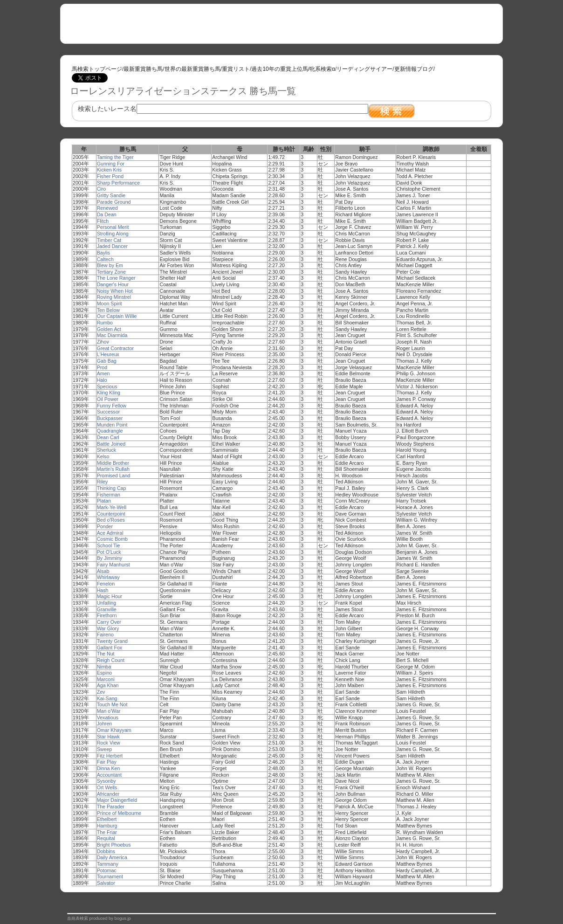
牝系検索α (322, 69)
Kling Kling (109, 393)
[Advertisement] (181, 24)
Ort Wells (107, 787)
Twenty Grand (112, 641)
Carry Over (109, 622)
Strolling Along (113, 234)
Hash (103, 590)
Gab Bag (107, 361)
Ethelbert (107, 819)
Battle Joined (111, 444)
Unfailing (106, 603)
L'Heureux (108, 354)
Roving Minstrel (114, 297)
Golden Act (109, 329)
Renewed (107, 208)
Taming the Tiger (115, 157)
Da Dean (107, 214)
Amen (103, 373)
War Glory (108, 628)
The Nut (106, 654)
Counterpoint (111, 514)
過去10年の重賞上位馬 (279, 69)
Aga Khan (108, 685)
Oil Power (108, 399)
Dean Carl (108, 437)
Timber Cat (109, 240)
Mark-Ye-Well (112, 507)
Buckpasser (110, 418)
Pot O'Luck (109, 552)
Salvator (106, 883)
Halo (102, 380)
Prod (102, 367)
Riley (103, 482)
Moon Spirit (110, 303)
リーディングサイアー (364, 69)
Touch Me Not (112, 704)
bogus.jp (123, 918)
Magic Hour (110, 596)
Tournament (110, 876)
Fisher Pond (110, 176)
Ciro (102, 189)
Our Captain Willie (117, 316)
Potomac (107, 870)
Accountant (109, 775)
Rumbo (105, 323)
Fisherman (109, 495)
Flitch (103, 221)
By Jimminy (110, 558)
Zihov (103, 342)
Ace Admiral (110, 533)
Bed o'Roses (111, 520)
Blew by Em (110, 265)
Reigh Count (111, 660)
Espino (105, 673)
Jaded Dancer (112, 246)
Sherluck (106, 450)
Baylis (103, 253)
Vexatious (108, 717)
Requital (106, 838)
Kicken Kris (109, 170)
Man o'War (109, 711)
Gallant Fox (110, 648)
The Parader (111, 807)
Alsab (103, 571)
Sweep (105, 749)
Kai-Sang (107, 698)
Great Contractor (115, 348)
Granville (107, 609)
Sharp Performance (118, 183)
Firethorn (107, 615)
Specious (107, 386)
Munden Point (112, 425)
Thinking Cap (112, 488)
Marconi (106, 679)
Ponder (105, 526)
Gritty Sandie (111, 195)
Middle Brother (113, 463)
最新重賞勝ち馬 (143, 69)
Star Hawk (108, 737)
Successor (109, 412)
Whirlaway (108, 577)
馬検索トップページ (97, 69)
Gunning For (111, 164)
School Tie (109, 545)
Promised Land (114, 476)
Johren (105, 724)
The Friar (107, 832)
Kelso (103, 456)
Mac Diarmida (112, 335)
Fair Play (107, 762)
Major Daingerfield (117, 800)
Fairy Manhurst (113, 565)
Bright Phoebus (114, 845)
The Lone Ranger (116, 278)
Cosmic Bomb (112, 539)
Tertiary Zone (111, 272)
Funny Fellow (112, 406)
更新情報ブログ (414, 69)
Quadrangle (110, 431)
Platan (104, 501)
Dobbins (106, 851)
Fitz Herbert (110, 756)
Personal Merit (113, 227)
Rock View (109, 743)
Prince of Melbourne (119, 813)
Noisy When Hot (115, 291)
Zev (101, 692)
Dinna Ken (109, 768)
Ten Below (108, 310)
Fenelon (106, 584)
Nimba (104, 667)
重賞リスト (236, 69)
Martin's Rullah (113, 469)
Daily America (112, 857)
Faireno (105, 634)
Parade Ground (114, 202)
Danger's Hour (113, 284)
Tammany (108, 864)
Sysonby (106, 781)
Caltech (105, 259)
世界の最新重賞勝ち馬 (192, 69)
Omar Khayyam (114, 730)
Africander (108, 794)
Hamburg (107, 826)
